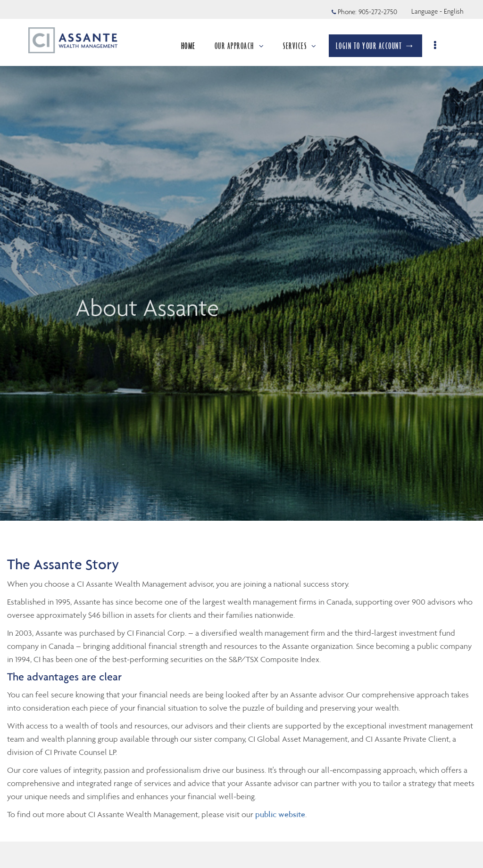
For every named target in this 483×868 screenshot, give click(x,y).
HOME (192, 46)
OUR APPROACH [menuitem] (243, 46)
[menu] (439, 46)
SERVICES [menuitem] (304, 46)
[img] (241, 260)
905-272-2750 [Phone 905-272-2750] (378, 12)
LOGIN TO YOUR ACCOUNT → (379, 46)
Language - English (437, 11)
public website (280, 814)
